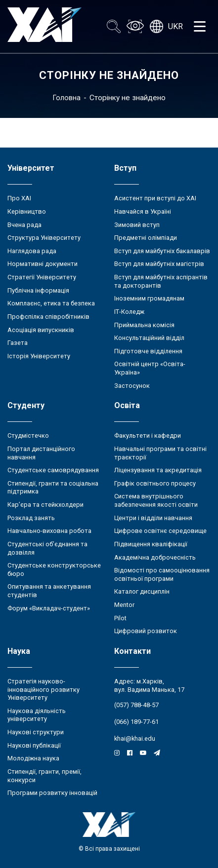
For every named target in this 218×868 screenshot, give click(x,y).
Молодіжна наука (33, 758)
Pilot (120, 618)
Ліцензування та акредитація (158, 470)
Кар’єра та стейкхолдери (45, 505)
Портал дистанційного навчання (41, 453)
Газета (18, 343)
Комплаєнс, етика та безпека (51, 303)
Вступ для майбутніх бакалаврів (162, 251)
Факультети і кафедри (148, 435)
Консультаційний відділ (149, 338)
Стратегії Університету (42, 277)
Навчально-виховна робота (49, 531)
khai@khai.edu (135, 738)
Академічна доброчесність (155, 557)
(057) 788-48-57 (136, 705)
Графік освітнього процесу (155, 483)
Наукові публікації (34, 745)
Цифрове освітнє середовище (160, 531)
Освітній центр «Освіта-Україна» (150, 368)
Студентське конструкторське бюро (54, 569)
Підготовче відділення (148, 351)
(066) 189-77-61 (136, 722)
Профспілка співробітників (48, 317)
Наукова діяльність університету (37, 715)
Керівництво (27, 211)
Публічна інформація (38, 290)
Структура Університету (44, 238)
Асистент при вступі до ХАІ (155, 198)
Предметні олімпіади (146, 238)
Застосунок (132, 386)
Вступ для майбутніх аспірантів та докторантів (161, 281)
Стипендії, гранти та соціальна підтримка (53, 488)
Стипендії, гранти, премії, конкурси (44, 776)
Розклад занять (31, 518)
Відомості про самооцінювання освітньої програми (162, 574)
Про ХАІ (19, 198)
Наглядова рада (32, 251)
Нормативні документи (43, 264)
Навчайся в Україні (143, 211)
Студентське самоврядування (53, 470)
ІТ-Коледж (129, 312)
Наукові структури (36, 732)
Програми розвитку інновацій (52, 793)
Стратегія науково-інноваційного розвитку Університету (44, 689)
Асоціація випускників (41, 330)
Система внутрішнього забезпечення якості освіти (156, 500)
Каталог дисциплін (142, 591)
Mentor (124, 605)
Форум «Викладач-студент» (49, 608)
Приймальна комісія (144, 325)
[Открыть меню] (200, 27)
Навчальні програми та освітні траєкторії (160, 453)
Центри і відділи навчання (153, 518)
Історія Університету (39, 356)
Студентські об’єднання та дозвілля (47, 548)
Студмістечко (28, 435)
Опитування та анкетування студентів (49, 591)
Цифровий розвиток (146, 631)
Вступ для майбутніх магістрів (159, 264)
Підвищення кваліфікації (151, 544)
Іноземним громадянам (149, 298)
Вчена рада (24, 225)
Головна (67, 98)
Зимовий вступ (137, 225)
